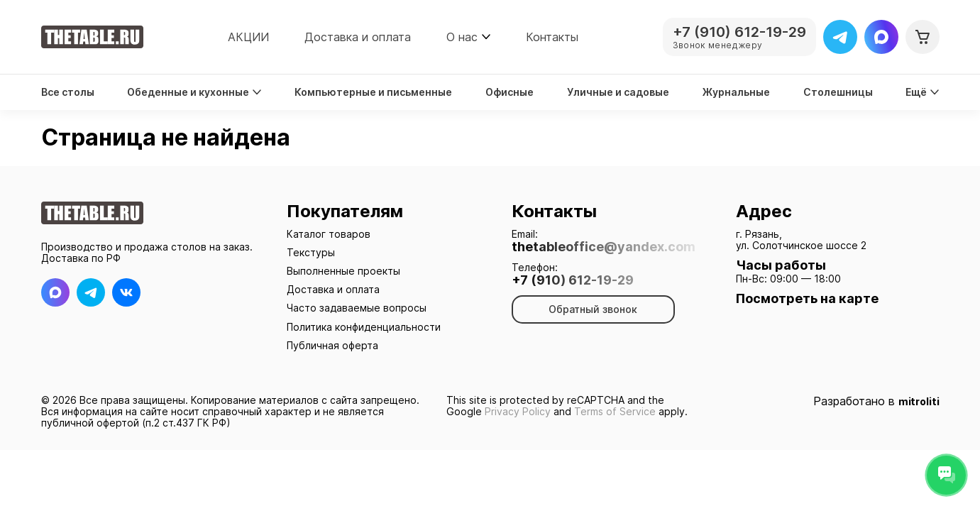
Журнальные (736, 92)
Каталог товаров (329, 234)
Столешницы (838, 92)
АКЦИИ (248, 37)
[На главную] (92, 37)
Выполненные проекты (343, 271)
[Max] (881, 37)
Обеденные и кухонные (194, 92)
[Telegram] (840, 37)
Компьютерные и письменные (373, 92)
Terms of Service (615, 411)
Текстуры (311, 252)
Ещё (922, 92)
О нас (462, 37)
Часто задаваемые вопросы (357, 308)
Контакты (552, 37)
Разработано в (876, 401)
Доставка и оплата (358, 37)
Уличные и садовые (618, 92)
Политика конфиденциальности (364, 327)
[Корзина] (923, 37)
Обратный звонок (593, 309)
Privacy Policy (518, 411)
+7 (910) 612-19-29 (573, 280)
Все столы (68, 92)
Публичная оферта (332, 345)
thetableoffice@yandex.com (604, 247)
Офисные (510, 92)
